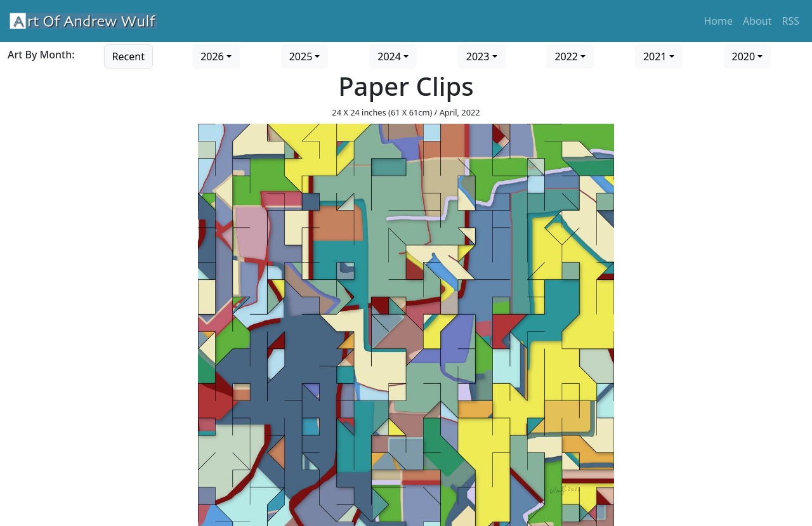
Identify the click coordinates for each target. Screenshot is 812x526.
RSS (790, 21)
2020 (744, 56)
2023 (478, 56)
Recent (128, 56)
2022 (566, 56)
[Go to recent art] (128, 55)
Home (719, 21)
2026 (212, 56)
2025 (301, 56)
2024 (389, 56)
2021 (655, 56)
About (757, 21)
